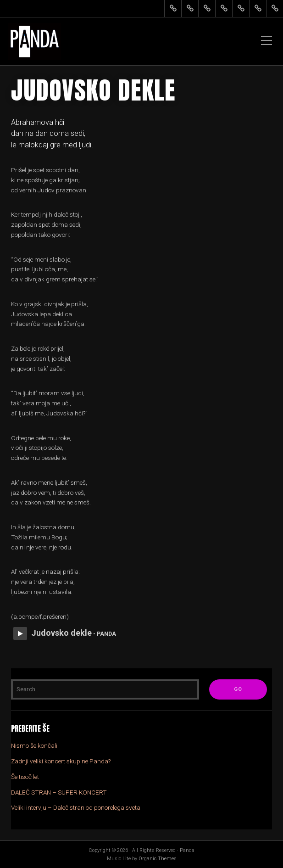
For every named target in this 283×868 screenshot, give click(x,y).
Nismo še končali (34, 745)
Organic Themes (158, 859)
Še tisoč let (25, 777)
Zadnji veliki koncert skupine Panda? (61, 761)
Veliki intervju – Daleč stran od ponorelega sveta (76, 807)
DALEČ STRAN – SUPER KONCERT (59, 792)
